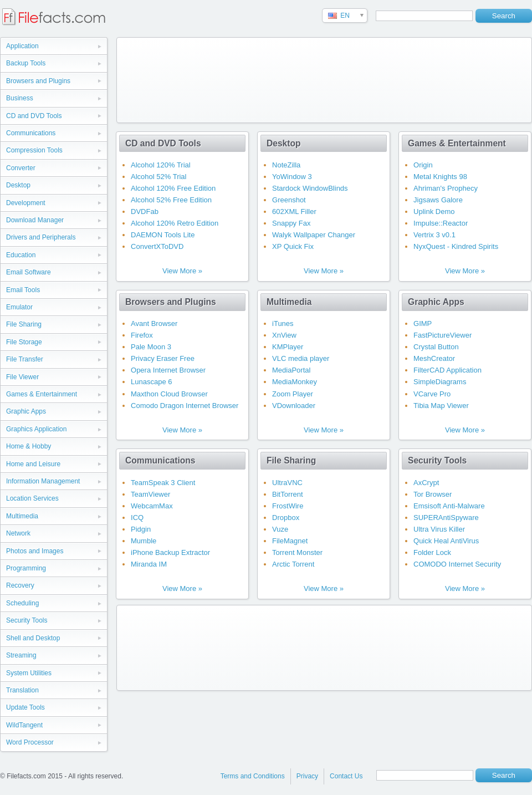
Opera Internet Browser (168, 370)
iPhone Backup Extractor (170, 552)
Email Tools (23, 290)
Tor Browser (433, 494)
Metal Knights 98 (440, 177)
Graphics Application (36, 429)
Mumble (144, 541)
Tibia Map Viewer (441, 406)
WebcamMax (152, 506)
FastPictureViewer (443, 335)
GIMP (423, 323)
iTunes (283, 323)
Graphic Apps (26, 411)
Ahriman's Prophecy (446, 188)
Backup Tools (26, 63)
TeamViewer (150, 494)
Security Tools (27, 620)
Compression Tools (34, 150)
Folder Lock (432, 552)
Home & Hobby (29, 446)
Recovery (20, 585)
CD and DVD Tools (34, 116)
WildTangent (24, 725)
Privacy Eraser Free (163, 358)
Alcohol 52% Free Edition (171, 200)
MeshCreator (434, 358)
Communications (31, 133)
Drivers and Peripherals (41, 237)
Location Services (32, 498)
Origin (423, 165)
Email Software (29, 272)
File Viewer (22, 377)
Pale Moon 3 (151, 347)
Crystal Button (436, 347)
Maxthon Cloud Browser (169, 394)
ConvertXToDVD (157, 246)
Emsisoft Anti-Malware (449, 506)
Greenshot (289, 200)
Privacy (307, 776)
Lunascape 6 (151, 382)
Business (20, 98)
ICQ (137, 518)
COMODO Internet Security (457, 564)
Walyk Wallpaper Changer (314, 235)
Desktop (18, 185)
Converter (21, 168)
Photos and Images (35, 551)
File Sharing (24, 324)
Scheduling (22, 603)
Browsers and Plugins (38, 81)
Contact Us (346, 776)
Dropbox (286, 518)
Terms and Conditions (253, 776)
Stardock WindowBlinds (310, 188)
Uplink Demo (434, 212)
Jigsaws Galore (438, 200)
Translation (22, 690)
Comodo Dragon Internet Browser (185, 406)
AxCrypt (426, 483)
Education (21, 255)
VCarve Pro (432, 394)
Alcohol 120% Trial (161, 165)
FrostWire (288, 506)
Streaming (21, 655)
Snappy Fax (291, 223)
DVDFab (145, 212)
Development (26, 203)
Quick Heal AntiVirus (446, 541)
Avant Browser (154, 323)
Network (18, 533)
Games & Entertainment (42, 394)
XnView (284, 335)
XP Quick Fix (293, 246)
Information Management (43, 481)
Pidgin (141, 529)
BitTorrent (288, 494)
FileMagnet (290, 541)
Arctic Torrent (293, 564)
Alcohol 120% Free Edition (173, 188)
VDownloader (294, 406)
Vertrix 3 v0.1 (434, 235)
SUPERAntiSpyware (446, 518)
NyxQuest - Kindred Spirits (456, 246)
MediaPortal (291, 370)
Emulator (19, 307)
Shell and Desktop (33, 638)
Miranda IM (149, 564)
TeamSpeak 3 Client (163, 483)
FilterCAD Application (447, 370)
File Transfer (25, 359)
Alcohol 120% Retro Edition (175, 223)
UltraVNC (287, 483)
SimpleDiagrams (440, 382)
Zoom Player (293, 394)
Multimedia (22, 516)
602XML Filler (294, 212)
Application (22, 46)
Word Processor (30, 742)
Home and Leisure (33, 464)
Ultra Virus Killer (439, 529)
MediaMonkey (295, 382)
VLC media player (301, 358)
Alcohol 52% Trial (158, 177)
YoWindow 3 (292, 177)
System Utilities (29, 673)
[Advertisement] (165, 78)
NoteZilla (286, 165)
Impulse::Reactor (441, 223)
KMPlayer (288, 347)
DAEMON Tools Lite (163, 235)
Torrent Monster (297, 552)
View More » (182, 271)
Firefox (142, 335)
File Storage (24, 342)
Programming (26, 568)
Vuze (280, 529)
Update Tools (25, 707)
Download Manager (35, 220)
